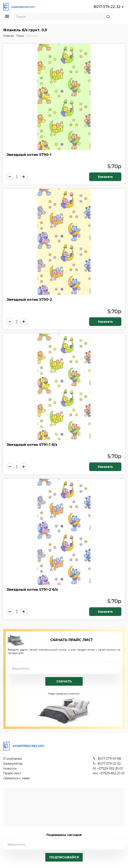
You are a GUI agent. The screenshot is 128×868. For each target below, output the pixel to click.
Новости (10, 769)
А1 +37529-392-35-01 (108, 769)
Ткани (20, 36)
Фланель (32, 36)
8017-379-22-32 (107, 7)
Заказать (105, 177)
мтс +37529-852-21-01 (109, 773)
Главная (9, 36)
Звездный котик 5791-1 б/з (32, 445)
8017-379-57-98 (109, 759)
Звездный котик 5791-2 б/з (32, 590)
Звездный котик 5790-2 (29, 300)
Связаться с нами (16, 778)
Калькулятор (13, 764)
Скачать (64, 681)
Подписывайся (64, 857)
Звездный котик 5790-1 (29, 155)
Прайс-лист (12, 773)
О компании (13, 759)
